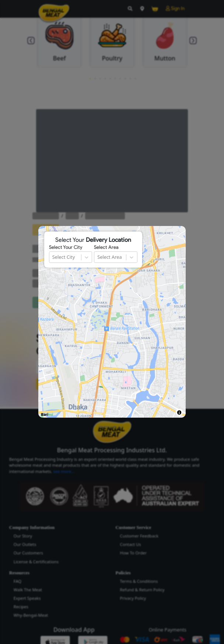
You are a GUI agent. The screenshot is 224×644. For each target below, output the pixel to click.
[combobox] (53, 257)
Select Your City (66, 247)
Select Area (106, 247)
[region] (112, 322)
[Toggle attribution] (179, 412)
